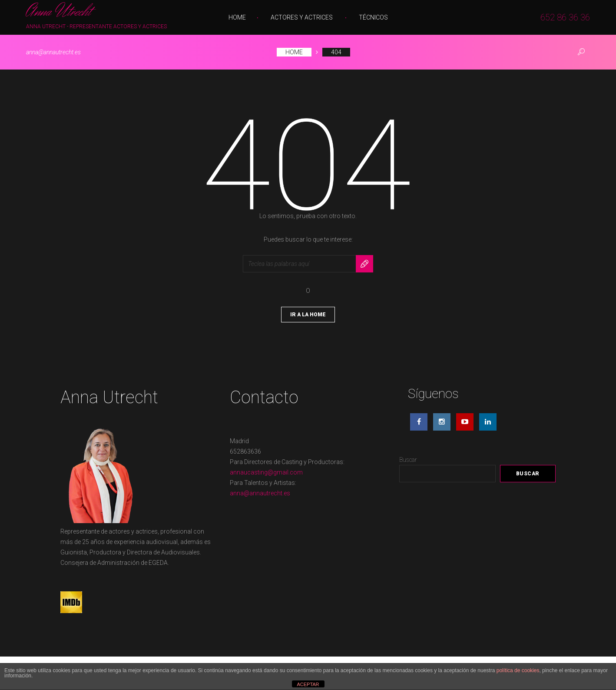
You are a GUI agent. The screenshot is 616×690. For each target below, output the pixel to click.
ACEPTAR (308, 684)
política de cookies (518, 670)
